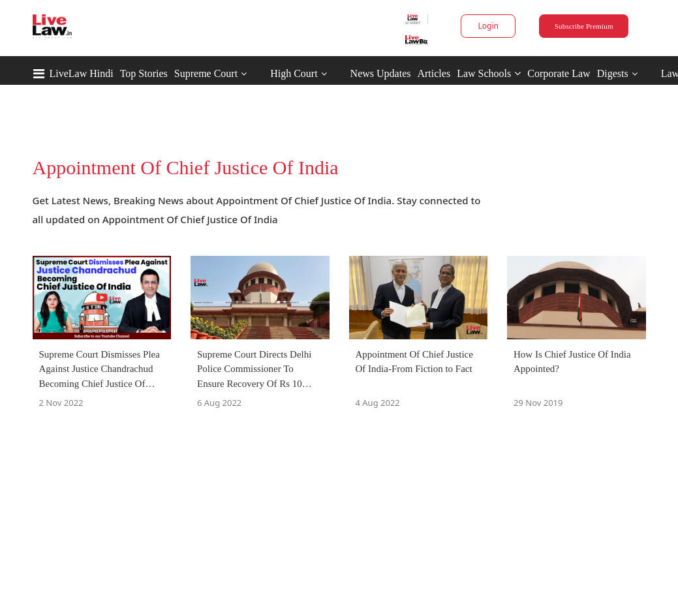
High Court (294, 73)
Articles (434, 73)
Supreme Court (206, 73)
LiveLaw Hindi (82, 73)
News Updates (381, 73)
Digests (613, 73)
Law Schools (489, 73)
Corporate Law (559, 73)
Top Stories (144, 73)
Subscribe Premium (584, 26)
